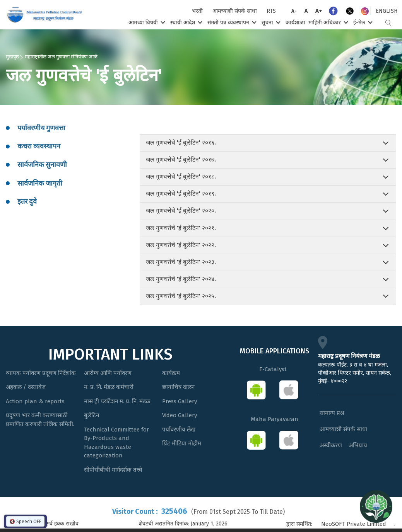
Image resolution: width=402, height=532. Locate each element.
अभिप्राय (358, 445)
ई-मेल (362, 22)
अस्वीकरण (331, 445)
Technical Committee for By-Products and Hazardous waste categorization (116, 443)
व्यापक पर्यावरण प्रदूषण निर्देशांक (41, 373)
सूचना (270, 22)
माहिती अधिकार (328, 22)
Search (388, 23)
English (387, 11)
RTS (271, 11)
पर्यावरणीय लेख (179, 430)
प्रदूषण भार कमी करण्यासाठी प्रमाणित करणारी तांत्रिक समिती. (40, 420)
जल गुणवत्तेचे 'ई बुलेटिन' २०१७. (181, 160)
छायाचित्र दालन (178, 387)
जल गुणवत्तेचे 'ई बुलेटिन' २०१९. (181, 194)
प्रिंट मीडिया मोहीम (182, 443)
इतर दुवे (27, 201)
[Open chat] (376, 506)
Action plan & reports (35, 401)
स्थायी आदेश (186, 22)
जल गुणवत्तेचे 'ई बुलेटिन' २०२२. (181, 245)
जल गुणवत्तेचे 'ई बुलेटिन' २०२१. (181, 228)
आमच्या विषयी (146, 22)
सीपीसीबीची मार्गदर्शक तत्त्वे (113, 470)
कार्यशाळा (295, 23)
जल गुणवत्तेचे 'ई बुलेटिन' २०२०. (181, 211)
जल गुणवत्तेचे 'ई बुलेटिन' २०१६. (181, 143)
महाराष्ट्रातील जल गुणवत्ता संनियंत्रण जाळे (61, 56)
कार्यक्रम (171, 373)
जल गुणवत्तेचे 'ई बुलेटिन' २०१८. (181, 177)
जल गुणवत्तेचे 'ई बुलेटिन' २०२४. (181, 279)
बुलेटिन (92, 415)
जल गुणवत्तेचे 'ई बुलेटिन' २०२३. (181, 262)
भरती (197, 11)
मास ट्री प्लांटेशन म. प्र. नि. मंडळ (117, 401)
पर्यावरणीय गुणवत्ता (41, 128)
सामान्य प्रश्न (332, 413)
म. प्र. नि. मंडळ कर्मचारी (109, 387)
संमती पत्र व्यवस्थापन (231, 22)
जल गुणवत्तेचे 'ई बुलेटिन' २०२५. (181, 296)
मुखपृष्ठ (12, 56)
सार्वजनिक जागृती (40, 183)
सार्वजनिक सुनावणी (42, 165)
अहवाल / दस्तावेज (26, 387)
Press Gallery (180, 401)
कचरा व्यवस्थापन (39, 146)
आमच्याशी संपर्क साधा (235, 11)
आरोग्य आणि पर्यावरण (108, 373)
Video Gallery (180, 415)
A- (294, 11)
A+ (319, 11)
